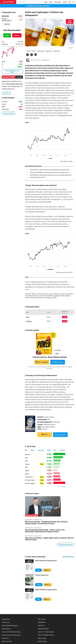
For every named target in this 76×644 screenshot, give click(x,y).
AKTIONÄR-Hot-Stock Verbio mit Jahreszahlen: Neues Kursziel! (50, 170)
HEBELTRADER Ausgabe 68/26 (46, 589)
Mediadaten (6, 619)
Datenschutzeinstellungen (11, 635)
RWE (26, 467)
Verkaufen (17, 35)
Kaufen (7, 35)
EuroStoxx (62, 450)
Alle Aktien (42, 619)
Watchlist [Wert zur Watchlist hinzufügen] (7, 24)
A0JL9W (5, 18)
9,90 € (38, 570)
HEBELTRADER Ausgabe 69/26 (46, 560)
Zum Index (6, 93)
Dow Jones (41, 450)
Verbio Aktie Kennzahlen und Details (12, 71)
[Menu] (74, 2)
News (42, 464)
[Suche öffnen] (21, 2)
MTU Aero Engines (30, 480)
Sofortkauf (42, 362)
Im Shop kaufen (58, 362)
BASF (26, 461)
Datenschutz (6, 629)
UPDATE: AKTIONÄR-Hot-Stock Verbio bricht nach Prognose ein (50, 172)
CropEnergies (41, 51)
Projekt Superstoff (42, 575)
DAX (26, 450)
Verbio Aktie (5, 16)
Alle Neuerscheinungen (68, 557)
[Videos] (65, 2)
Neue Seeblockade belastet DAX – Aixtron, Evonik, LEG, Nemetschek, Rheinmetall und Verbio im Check (45, 531)
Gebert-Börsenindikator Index (15, 84)
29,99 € (39, 585)
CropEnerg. (29, 321)
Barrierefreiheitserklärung (11, 632)
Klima (34, 51)
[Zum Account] (51, 2)
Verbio (28, 51)
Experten (41, 625)
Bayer (27, 458)
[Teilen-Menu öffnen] (27, 55)
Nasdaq (33, 450)
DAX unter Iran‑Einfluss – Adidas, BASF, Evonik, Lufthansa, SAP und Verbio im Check (49, 539)
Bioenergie (57, 51)
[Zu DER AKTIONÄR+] (58, 2)
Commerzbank (29, 477)
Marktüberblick (43, 629)
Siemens (27, 464)
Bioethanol (49, 51)
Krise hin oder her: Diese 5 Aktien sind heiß (50, 357)
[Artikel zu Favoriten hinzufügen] (36, 55)
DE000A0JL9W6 (7, 20)
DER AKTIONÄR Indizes (46, 635)
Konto (70, 367)
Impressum (6, 622)
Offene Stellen (7, 641)
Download (38, 298)
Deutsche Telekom (30, 483)
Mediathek (42, 622)
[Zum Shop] (46, 2)
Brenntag (28, 454)
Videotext (5, 638)
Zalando (27, 470)
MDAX (49, 450)
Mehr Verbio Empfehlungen (66, 544)
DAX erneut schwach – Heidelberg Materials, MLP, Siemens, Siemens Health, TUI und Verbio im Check (46, 523)
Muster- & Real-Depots (46, 632)
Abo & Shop (42, 638)
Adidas (27, 474)
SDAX (55, 450)
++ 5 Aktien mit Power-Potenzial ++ (38, 6)
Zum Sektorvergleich (9, 113)
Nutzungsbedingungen (10, 625)
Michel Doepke (45, 60)
